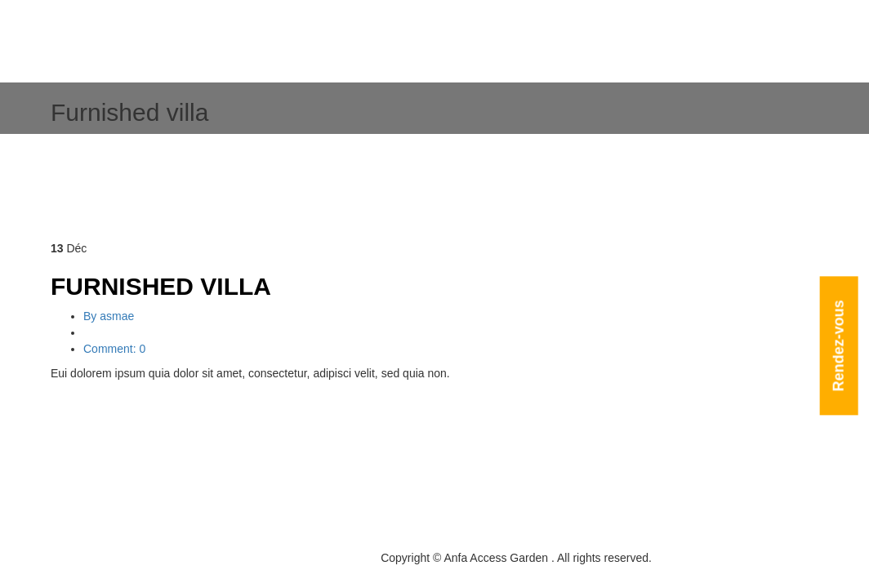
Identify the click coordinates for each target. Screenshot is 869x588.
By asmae (109, 316)
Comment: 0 (114, 349)
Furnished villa (161, 286)
